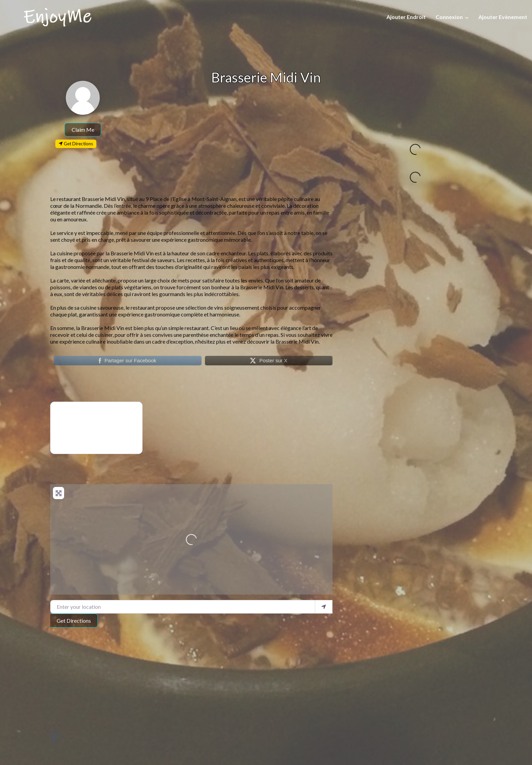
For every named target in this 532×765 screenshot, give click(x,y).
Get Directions (74, 621)
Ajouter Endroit (406, 17)
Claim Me (83, 130)
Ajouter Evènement (503, 17)
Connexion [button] (449, 17)
